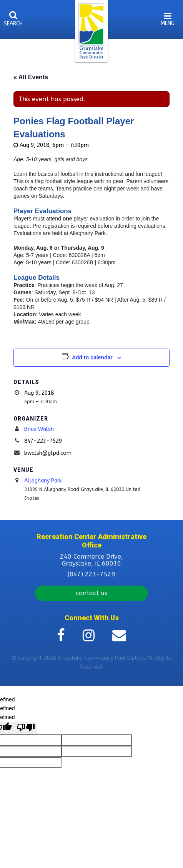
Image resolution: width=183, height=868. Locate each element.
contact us (91, 593)
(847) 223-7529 (91, 574)
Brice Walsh (39, 429)
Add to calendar (92, 357)
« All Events (31, 77)
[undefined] (26, 728)
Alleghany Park (43, 481)
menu (168, 23)
